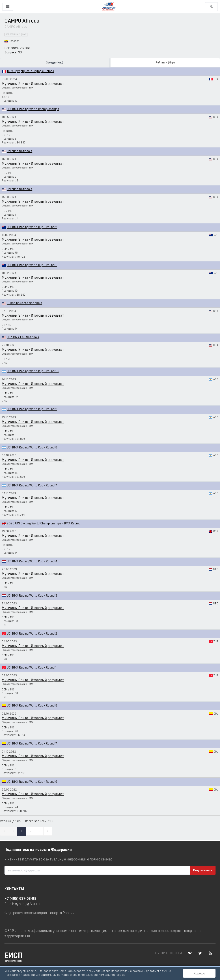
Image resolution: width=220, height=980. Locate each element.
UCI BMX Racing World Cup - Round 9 (32, 409)
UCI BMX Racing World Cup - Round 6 (32, 782)
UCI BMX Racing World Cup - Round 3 (32, 596)
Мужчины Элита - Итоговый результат (33, 84)
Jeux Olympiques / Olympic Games (30, 71)
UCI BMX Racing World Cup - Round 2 (32, 227)
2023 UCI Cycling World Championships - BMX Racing (44, 524)
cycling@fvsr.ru (27, 904)
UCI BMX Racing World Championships (33, 109)
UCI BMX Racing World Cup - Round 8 (32, 448)
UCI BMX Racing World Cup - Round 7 (32, 486)
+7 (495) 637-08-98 (20, 899)
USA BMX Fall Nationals (23, 338)
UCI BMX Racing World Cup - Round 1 (32, 265)
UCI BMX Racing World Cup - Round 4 (32, 562)
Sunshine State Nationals (24, 303)
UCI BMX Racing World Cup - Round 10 (33, 371)
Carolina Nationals (19, 151)
